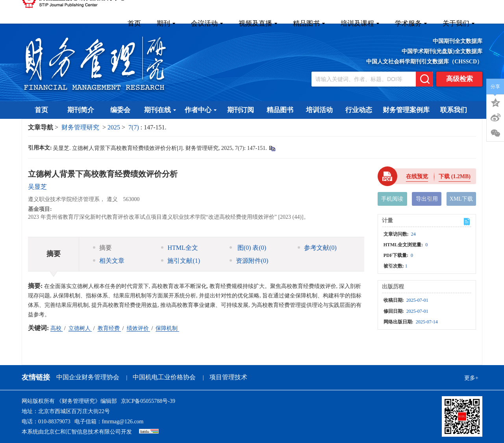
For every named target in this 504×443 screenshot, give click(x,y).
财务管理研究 (80, 127)
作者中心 (201, 110)
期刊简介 (81, 110)
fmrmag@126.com (123, 422)
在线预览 (417, 176)
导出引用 (427, 199)
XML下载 (461, 199)
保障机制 (167, 328)
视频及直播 (258, 23)
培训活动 (319, 110)
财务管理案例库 (406, 110)
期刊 (166, 23)
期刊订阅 (241, 110)
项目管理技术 (228, 377)
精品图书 (309, 23)
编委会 (120, 110)
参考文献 (317, 248)
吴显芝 (37, 187)
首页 (134, 23)
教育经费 (109, 328)
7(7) (134, 127)
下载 (455, 176)
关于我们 (459, 23)
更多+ (471, 378)
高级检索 (460, 79)
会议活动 (207, 23)
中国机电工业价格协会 (164, 377)
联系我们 (454, 110)
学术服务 (411, 23)
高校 (57, 328)
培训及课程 (360, 23)
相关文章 (109, 261)
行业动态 (359, 110)
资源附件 (249, 261)
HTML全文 (179, 248)
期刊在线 (160, 110)
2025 (114, 127)
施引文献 (181, 261)
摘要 (102, 248)
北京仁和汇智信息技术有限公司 (82, 432)
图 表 (248, 248)
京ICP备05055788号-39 (148, 401)
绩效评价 (139, 328)
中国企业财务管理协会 (88, 377)
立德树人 (80, 328)
